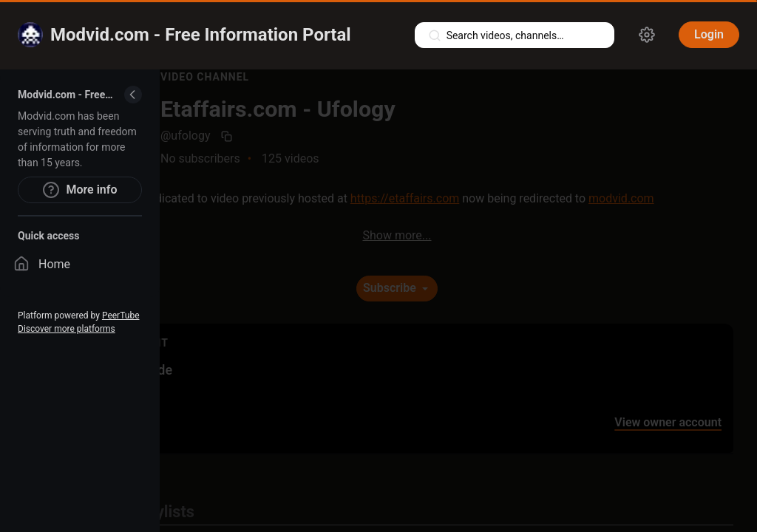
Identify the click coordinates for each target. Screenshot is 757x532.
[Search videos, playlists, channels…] (515, 35)
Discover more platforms (67, 329)
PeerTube (121, 316)
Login (709, 34)
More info (79, 190)
